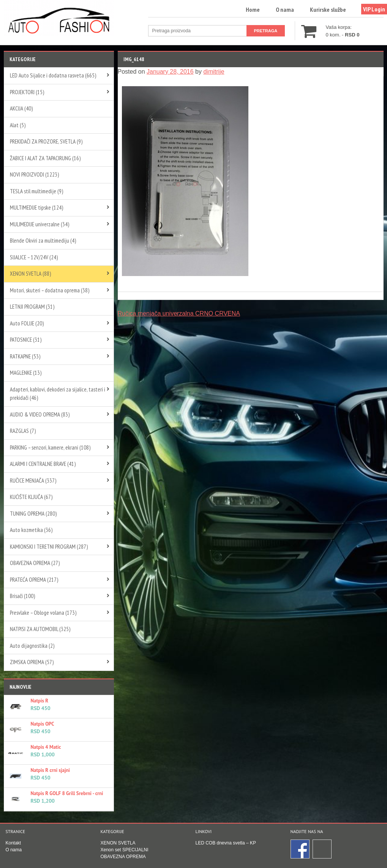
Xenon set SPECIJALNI (125, 850)
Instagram (322, 849)
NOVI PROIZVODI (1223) (34, 174)
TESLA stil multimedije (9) (36, 191)
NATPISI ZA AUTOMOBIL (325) (40, 629)
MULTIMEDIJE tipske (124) (36, 208)
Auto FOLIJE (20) (27, 323)
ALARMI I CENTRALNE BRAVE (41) (43, 464)
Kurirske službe (328, 9)
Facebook (300, 849)
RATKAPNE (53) (25, 356)
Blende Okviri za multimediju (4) (43, 241)
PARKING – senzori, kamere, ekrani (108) (50, 447)
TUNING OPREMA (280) (33, 514)
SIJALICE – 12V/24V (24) (34, 257)
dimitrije (214, 72)
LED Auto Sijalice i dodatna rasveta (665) (53, 75)
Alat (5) (18, 125)
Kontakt (13, 843)
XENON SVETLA (118, 843)
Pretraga (266, 31)
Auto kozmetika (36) (31, 530)
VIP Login (374, 9)
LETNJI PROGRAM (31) (32, 307)
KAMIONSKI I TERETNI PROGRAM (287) (49, 547)
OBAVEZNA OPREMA (123, 857)
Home (253, 9)
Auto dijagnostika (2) (32, 646)
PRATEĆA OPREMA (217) (34, 580)
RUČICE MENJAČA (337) (33, 481)
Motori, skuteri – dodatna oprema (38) (50, 290)
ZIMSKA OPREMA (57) (32, 662)
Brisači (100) (22, 596)
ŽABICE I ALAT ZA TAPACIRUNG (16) (45, 158)
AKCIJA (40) (21, 108)
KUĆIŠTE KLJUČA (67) (31, 497)
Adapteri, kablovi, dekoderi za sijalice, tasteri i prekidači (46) (58, 394)
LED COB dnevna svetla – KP (226, 843)
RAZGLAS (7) (23, 431)
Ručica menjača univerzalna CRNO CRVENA (179, 313)
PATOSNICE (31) (26, 340)
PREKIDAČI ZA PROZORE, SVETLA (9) (46, 141)
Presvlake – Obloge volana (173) (43, 613)
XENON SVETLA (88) (30, 274)
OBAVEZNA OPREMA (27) (35, 563)
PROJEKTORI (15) (27, 92)
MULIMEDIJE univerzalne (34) (39, 224)
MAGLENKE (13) (26, 373)
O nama (285, 9)
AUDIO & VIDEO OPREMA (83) (40, 414)
